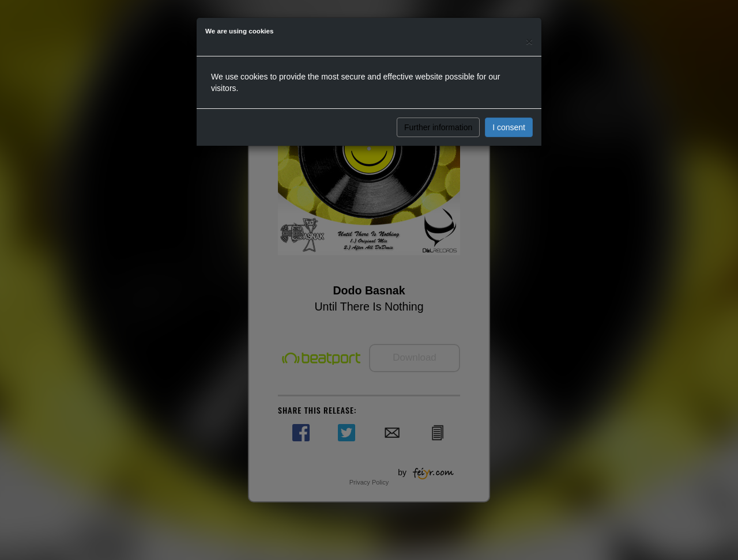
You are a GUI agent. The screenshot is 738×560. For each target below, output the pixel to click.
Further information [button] (438, 127)
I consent (509, 127)
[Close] (529, 41)
